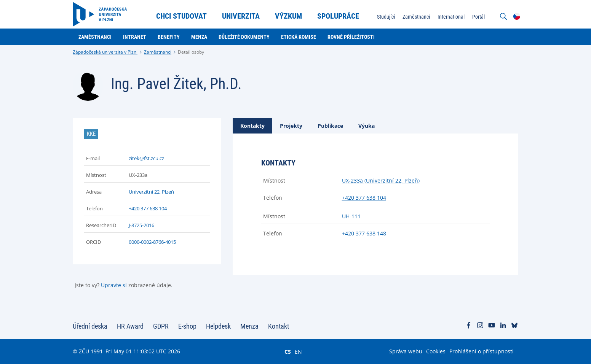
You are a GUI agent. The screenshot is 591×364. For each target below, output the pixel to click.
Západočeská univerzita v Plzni (105, 52)
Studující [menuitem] (386, 17)
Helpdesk (218, 326)
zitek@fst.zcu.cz (146, 158)
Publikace (330, 126)
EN (298, 351)
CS (288, 351)
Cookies (436, 351)
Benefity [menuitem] (169, 37)
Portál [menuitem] (478, 17)
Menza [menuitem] (199, 37)
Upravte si (114, 285)
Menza (249, 326)
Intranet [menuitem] (135, 37)
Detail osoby (191, 52)
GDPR (161, 326)
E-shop (187, 326)
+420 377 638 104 (148, 208)
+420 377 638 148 (364, 233)
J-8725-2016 (141, 225)
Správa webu (406, 351)
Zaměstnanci (158, 52)
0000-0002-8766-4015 (152, 242)
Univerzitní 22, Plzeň (151, 192)
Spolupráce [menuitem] (338, 16)
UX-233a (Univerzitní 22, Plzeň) (381, 180)
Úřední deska (90, 326)
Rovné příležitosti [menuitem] (351, 37)
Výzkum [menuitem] (288, 16)
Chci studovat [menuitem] (181, 16)
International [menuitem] (451, 17)
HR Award (130, 326)
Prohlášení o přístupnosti (482, 351)
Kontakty (252, 126)
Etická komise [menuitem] (299, 37)
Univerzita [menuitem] (241, 16)
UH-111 (351, 216)
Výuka (367, 126)
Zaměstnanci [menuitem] (416, 17)
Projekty (291, 126)
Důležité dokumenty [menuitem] (244, 37)
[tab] (252, 126)
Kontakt (279, 326)
